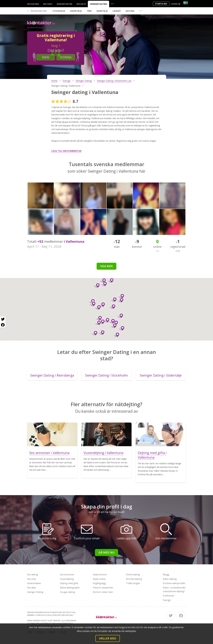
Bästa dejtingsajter (70, 588)
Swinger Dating (98, 4)
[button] (102, 305)
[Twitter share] (3, 319)
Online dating (133, 574)
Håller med (108, 638)
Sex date (81, 4)
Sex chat (48, 4)
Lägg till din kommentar (66, 151)
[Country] (186, 3)
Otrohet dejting (134, 579)
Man (46, 57)
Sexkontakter (64, 4)
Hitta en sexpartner (103, 588)
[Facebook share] (3, 325)
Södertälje (76, 11)
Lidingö (117, 11)
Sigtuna (130, 11)
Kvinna (66, 57)
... (112, 4)
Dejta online (99, 579)
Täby (89, 11)
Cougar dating (68, 592)
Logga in (176, 4)
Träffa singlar (133, 583)
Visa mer (106, 266)
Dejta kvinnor (100, 574)
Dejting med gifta (69, 583)
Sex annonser (67, 574)
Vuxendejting (67, 579)
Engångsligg (99, 583)
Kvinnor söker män (103, 592)
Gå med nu (106, 552)
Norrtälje (102, 11)
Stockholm (59, 11)
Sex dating (33, 4)
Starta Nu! (161, 4)
